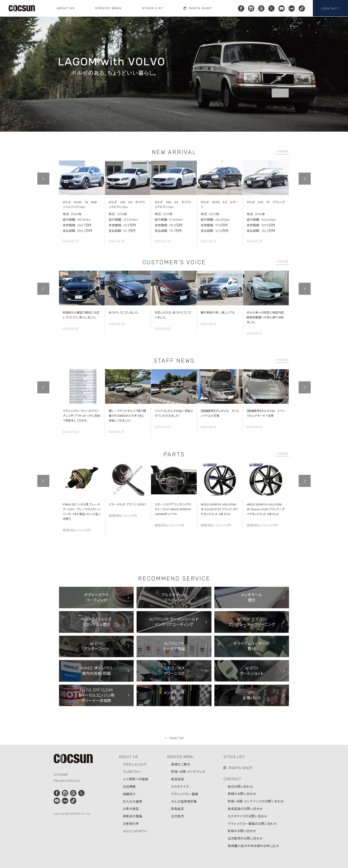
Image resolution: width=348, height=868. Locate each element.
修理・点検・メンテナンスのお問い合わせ (256, 801)
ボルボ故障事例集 (184, 802)
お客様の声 (131, 824)
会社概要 (129, 787)
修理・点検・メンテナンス (188, 772)
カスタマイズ (180, 787)
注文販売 (177, 816)
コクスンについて (135, 764)
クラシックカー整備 (185, 794)
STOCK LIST (234, 757)
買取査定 (177, 809)
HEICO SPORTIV (135, 831)
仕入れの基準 (133, 802)
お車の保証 (131, 809)
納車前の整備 (133, 816)
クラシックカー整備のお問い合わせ (252, 824)
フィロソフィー (133, 772)
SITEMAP (61, 775)
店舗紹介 (129, 794)
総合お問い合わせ (240, 787)
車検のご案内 (181, 764)
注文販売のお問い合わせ (245, 838)
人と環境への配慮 (136, 779)
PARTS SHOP (241, 768)
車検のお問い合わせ (242, 794)
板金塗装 (177, 779)
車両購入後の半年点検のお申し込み (253, 846)
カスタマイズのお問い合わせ (248, 816)
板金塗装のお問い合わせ (245, 809)
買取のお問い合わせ (242, 831)
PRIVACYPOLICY (67, 781)
